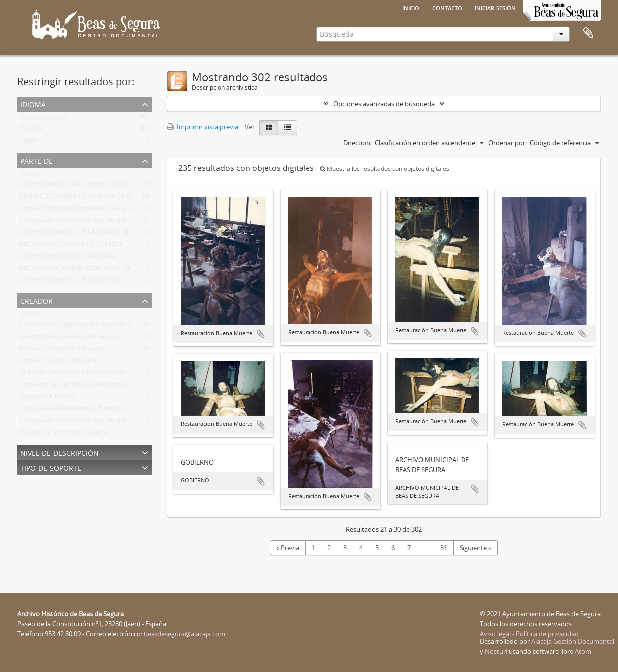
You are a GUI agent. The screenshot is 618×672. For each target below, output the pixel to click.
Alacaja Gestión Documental (573, 641)
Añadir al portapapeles (261, 334)
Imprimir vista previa (203, 127)
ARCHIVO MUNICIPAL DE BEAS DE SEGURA (82, 186)
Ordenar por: (508, 143)
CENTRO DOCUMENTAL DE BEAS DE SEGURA (85, 327)
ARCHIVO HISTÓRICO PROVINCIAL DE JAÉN (83, 270)
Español (31, 130)
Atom (583, 651)
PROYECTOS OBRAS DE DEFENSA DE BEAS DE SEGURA (98, 198)
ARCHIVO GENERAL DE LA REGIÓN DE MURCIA (88, 234)
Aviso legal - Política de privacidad (529, 634)
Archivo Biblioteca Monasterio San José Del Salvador (96, 210)
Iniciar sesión (495, 7)
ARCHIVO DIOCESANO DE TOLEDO (70, 246)
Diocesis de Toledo (47, 398)
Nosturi (496, 651)
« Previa (288, 548)
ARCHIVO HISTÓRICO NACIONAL (68, 258)
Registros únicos (44, 118)
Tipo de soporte (51, 467)
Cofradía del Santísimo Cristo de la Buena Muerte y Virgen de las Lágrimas (128, 222)
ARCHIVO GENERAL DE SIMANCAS (70, 282)
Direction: (358, 143)
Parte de (37, 160)
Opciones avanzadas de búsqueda (384, 104)
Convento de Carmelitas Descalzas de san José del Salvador (106, 386)
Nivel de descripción (60, 452)
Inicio (411, 7)
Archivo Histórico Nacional (59, 362)
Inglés (28, 142)
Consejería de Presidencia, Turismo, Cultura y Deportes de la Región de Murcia (134, 410)
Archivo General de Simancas (62, 350)
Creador (37, 300)
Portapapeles (588, 33)
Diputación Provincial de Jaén (62, 434)
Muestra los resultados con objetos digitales (385, 169)
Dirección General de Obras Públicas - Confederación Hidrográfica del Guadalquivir (141, 374)
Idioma (33, 103)
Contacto (447, 7)
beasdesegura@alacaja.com (184, 634)
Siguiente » (475, 548)
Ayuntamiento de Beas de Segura (69, 338)
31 (444, 548)
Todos (29, 174)
